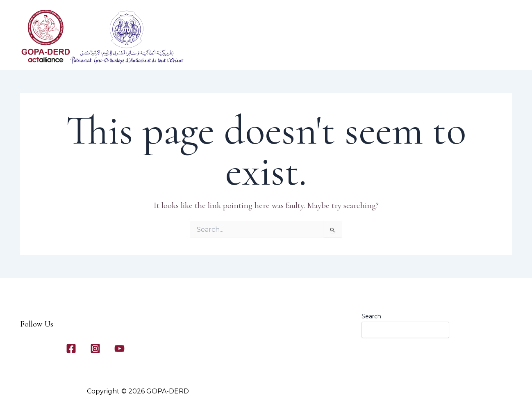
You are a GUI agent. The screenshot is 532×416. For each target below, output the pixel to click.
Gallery (369, 54)
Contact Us (409, 54)
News (452, 54)
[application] (291, 54)
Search (371, 316)
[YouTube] (119, 349)
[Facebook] (71, 349)
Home (240, 54)
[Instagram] (95, 349)
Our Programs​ (327, 54)
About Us (278, 54)
